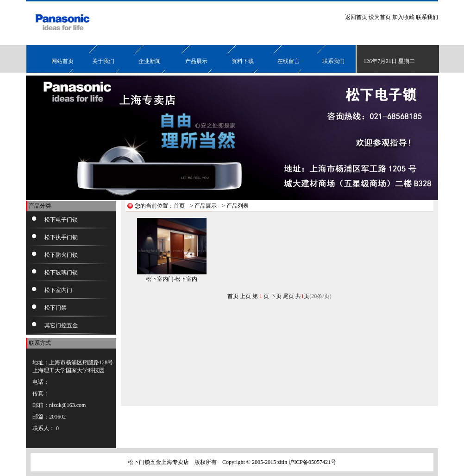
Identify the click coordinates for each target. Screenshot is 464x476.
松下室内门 (58, 290)
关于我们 (103, 61)
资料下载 (243, 61)
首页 (179, 206)
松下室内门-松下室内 (172, 279)
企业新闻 (150, 61)
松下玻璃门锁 (61, 273)
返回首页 (356, 17)
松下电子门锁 (61, 220)
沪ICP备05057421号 (312, 462)
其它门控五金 (61, 325)
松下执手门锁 (61, 237)
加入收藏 (403, 17)
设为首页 (380, 17)
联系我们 (427, 17)
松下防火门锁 (61, 255)
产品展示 (196, 61)
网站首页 (63, 61)
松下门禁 (56, 308)
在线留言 (288, 61)
